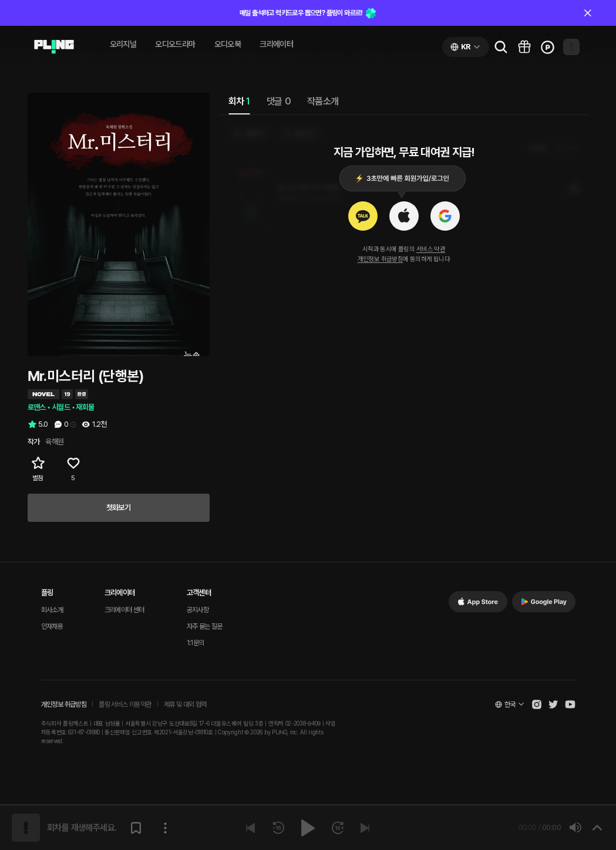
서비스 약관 (431, 249)
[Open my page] (571, 47)
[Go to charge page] (548, 47)
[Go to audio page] (54, 47)
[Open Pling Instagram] (537, 704)
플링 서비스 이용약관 (125, 704)
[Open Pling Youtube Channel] (570, 704)
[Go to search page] (501, 47)
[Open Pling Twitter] (553, 704)
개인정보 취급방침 (381, 259)
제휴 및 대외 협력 (185, 704)
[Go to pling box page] (524, 47)
